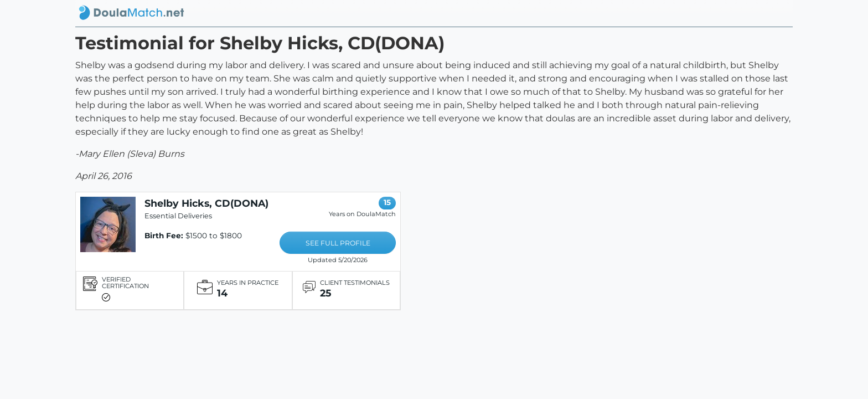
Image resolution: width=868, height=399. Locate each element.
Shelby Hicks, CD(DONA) (206, 203)
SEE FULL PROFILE (338, 243)
